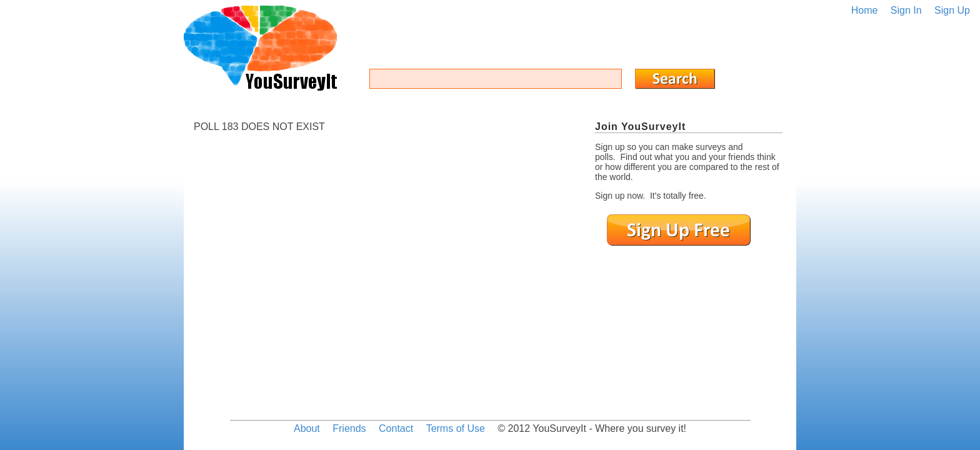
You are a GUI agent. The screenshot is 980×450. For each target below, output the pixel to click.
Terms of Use (456, 428)
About (307, 428)
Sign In (906, 10)
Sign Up (952, 10)
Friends (349, 428)
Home (865, 10)
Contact (396, 428)
